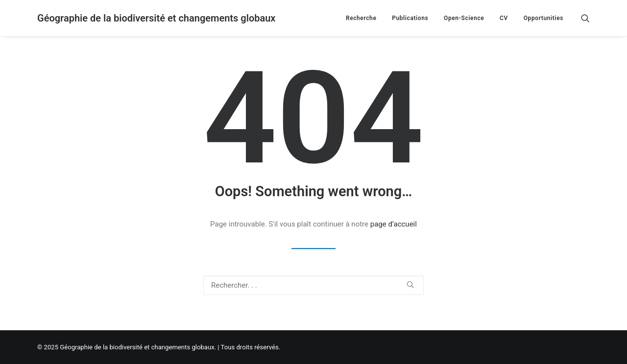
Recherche (361, 18)
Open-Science (464, 18)
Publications (410, 18)
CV (504, 18)
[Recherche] (585, 18)
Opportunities (543, 18)
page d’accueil (394, 224)
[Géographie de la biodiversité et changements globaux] (156, 18)
